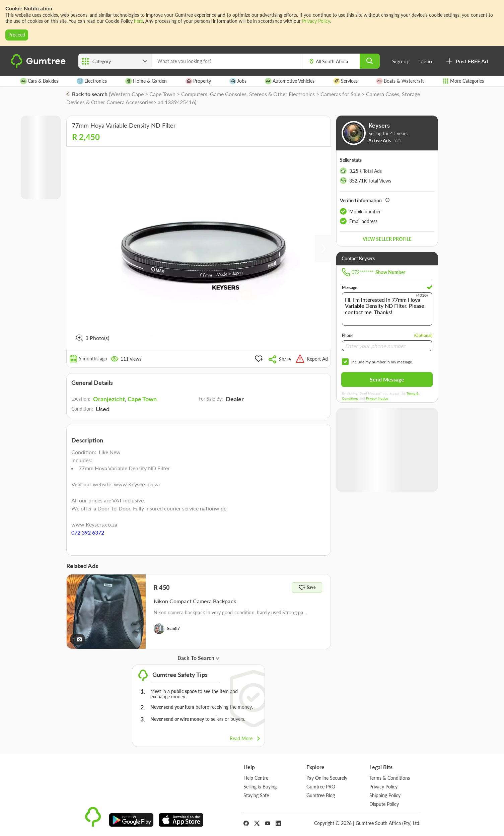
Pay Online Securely (327, 778)
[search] (370, 61)
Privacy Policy (316, 21)
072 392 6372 (88, 532)
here (138, 21)
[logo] (39, 67)
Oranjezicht (109, 399)
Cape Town (142, 399)
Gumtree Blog (321, 795)
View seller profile (387, 239)
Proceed (17, 35)
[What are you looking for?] (227, 61)
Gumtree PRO (321, 787)
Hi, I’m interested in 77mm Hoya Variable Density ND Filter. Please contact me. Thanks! (387, 309)
